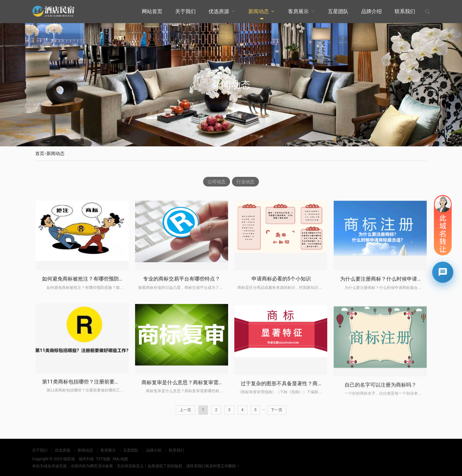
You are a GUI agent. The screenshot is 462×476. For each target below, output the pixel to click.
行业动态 (245, 182)
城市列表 (86, 459)
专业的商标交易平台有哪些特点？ (182, 305)
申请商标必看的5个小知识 (281, 312)
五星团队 (338, 11)
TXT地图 (103, 459)
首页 (40, 153)
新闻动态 (259, 11)
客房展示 (298, 11)
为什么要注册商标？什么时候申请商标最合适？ (394, 320)
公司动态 (217, 182)
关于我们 (185, 11)
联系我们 (405, 11)
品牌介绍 (372, 11)
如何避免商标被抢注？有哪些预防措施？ (88, 300)
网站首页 (152, 11)
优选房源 (219, 11)
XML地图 (120, 459)
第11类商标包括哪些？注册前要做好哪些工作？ (96, 431)
